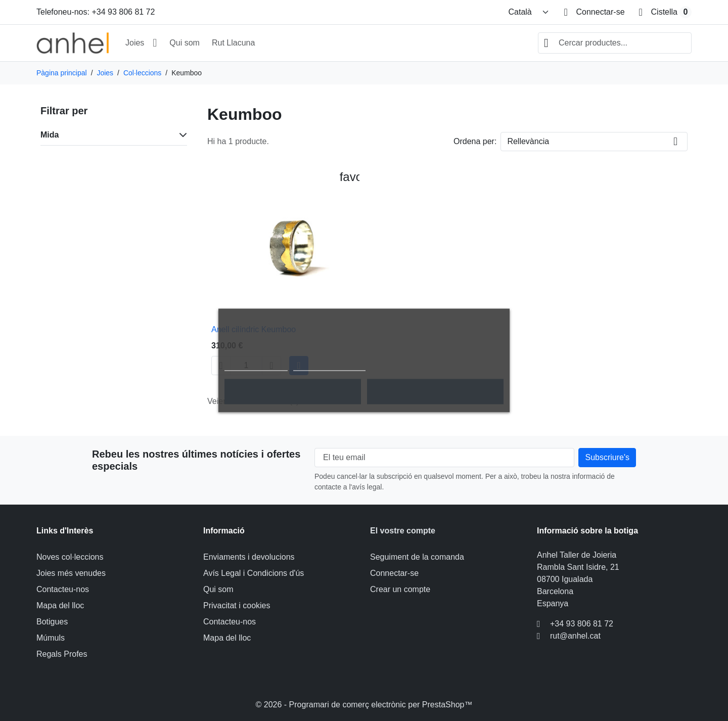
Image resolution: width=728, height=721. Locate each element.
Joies (135, 43)
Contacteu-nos (63, 589)
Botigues (52, 622)
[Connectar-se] (594, 12)
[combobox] (615, 43)
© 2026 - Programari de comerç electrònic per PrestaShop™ (364, 705)
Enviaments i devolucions (249, 557)
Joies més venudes (71, 573)
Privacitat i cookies (237, 605)
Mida (50, 135)
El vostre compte (403, 531)
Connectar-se (394, 573)
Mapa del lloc (60, 605)
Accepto (435, 392)
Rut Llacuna (233, 43)
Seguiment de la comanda (417, 557)
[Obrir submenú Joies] (155, 43)
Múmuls (51, 638)
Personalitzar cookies (329, 366)
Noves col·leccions (70, 557)
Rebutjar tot (293, 392)
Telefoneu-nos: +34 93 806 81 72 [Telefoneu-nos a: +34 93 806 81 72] (96, 12)
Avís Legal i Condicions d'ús (254, 573)
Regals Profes (62, 654)
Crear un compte (400, 589)
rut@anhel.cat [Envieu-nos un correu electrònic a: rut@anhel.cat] (575, 636)
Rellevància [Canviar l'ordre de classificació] (528, 141)
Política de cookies (256, 366)
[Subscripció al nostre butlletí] (607, 458)
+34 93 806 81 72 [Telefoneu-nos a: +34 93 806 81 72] (582, 624)
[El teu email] (444, 458)
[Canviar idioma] (529, 12)
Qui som (185, 43)
